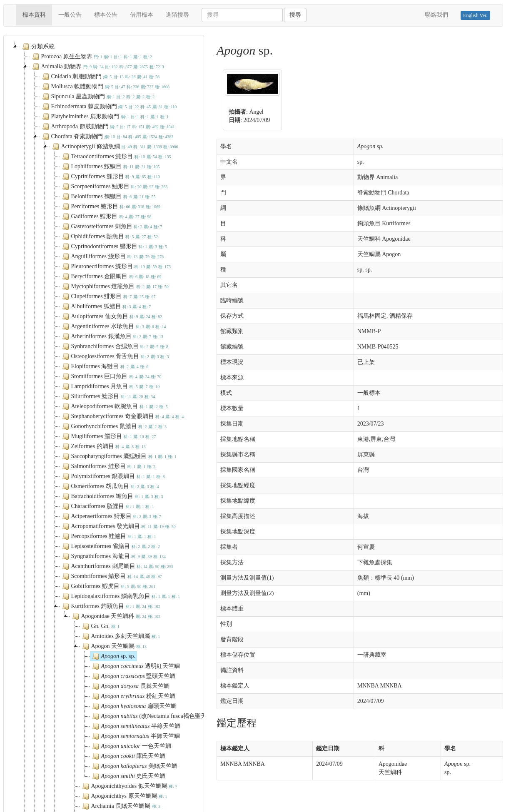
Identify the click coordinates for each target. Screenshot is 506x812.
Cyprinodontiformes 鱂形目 (114, 247)
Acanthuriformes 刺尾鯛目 (117, 566)
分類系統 (37, 47)
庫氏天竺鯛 (128, 756)
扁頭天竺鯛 (133, 706)
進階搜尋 (177, 15)
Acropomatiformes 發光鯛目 (118, 526)
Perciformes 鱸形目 (111, 207)
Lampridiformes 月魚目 (110, 386)
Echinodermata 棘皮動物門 (109, 107)
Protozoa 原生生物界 (91, 57)
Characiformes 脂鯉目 (107, 506)
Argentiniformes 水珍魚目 (113, 326)
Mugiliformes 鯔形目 (108, 436)
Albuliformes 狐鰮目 (106, 306)
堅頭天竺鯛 (133, 676)
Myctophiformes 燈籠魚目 (115, 286)
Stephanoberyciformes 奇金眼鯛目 (122, 416)
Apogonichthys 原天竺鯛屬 (124, 796)
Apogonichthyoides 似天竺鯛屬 (129, 786)
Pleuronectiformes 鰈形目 (116, 267)
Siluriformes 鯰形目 (108, 396)
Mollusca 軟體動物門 (105, 87)
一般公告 (70, 15)
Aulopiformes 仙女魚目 (111, 316)
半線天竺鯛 (136, 726)
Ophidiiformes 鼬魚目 (109, 237)
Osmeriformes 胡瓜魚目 (110, 486)
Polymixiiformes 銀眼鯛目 (113, 476)
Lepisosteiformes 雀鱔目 (110, 546)
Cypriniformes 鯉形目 (110, 177)
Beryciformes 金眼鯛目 (111, 276)
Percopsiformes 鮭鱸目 (108, 536)
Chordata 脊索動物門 (107, 137)
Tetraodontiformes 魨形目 (116, 157)
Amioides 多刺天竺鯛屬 (120, 636)
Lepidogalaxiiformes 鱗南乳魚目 (120, 596)
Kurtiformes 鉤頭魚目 (110, 606)
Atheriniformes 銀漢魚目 (112, 336)
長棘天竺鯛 (130, 686)
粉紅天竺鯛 (133, 696)
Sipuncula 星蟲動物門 (97, 97)
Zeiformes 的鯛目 (103, 446)
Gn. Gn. (100, 626)
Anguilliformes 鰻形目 (112, 257)
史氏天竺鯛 (128, 776)
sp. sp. (113, 656)
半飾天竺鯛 (135, 736)
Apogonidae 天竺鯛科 (116, 616)
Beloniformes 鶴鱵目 (108, 197)
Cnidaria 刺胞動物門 (100, 77)
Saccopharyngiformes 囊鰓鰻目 (118, 456)
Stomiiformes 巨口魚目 (111, 376)
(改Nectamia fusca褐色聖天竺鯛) (155, 716)
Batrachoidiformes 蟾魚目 (112, 496)
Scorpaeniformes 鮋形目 (114, 187)
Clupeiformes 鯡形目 (108, 296)
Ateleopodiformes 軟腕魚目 (114, 406)
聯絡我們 (436, 15)
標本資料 (37, 14)
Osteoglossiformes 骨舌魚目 (115, 356)
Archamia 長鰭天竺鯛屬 (120, 806)
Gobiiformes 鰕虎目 (108, 586)
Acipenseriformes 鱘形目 (111, 516)
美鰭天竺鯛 (134, 766)
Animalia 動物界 (97, 67)
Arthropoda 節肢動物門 (108, 127)
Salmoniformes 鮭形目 (108, 466)
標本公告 (106, 15)
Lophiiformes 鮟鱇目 (110, 167)
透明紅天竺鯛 (135, 666)
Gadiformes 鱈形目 (106, 217)
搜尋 (295, 15)
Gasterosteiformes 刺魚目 (111, 227)
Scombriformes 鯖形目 (111, 576)
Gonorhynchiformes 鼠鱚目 (114, 426)
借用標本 (142, 15)
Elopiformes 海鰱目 (105, 366)
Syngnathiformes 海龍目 (113, 556)
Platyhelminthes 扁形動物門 (105, 117)
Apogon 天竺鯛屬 (113, 646)
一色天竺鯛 (131, 746)
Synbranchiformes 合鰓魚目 (115, 346)
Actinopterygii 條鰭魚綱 (114, 147)
